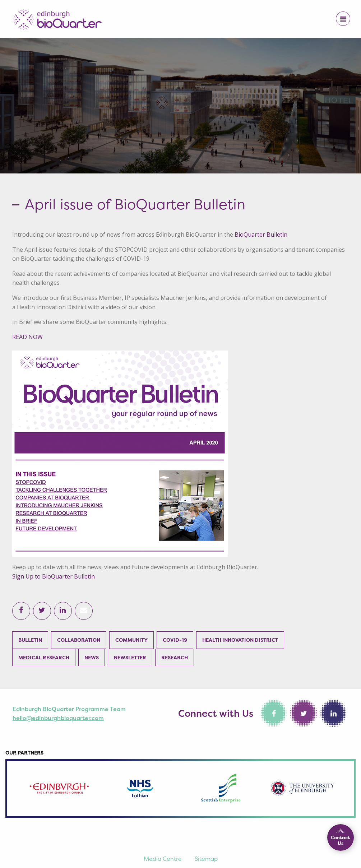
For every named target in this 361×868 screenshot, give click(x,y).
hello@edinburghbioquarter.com (58, 718)
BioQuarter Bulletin (261, 235)
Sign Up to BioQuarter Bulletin (54, 576)
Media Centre (163, 859)
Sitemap (206, 859)
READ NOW (27, 337)
